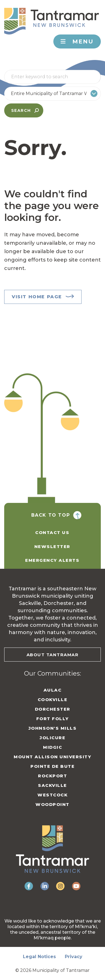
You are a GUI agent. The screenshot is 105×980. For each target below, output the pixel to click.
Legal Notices (39, 957)
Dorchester (53, 709)
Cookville (53, 700)
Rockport (52, 776)
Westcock (52, 795)
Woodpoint (52, 804)
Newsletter (52, 546)
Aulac (53, 690)
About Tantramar (53, 655)
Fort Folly (53, 719)
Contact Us (52, 532)
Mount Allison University (52, 757)
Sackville (52, 785)
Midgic (52, 747)
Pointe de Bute (52, 766)
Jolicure (52, 738)
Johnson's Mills (53, 728)
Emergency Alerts (52, 560)
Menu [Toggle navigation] (77, 41)
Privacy (74, 957)
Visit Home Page (37, 297)
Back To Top (51, 515)
